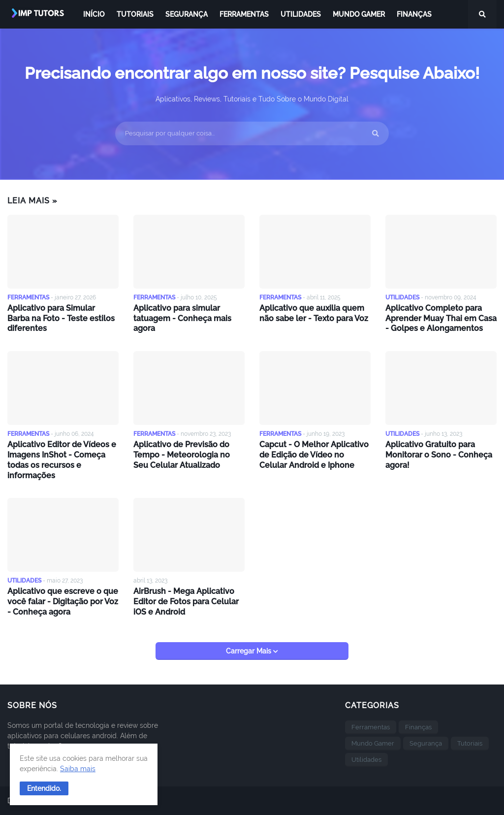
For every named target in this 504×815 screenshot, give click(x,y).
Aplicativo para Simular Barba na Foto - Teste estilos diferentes (61, 318)
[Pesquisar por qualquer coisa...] (252, 133)
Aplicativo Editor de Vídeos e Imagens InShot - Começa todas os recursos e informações (62, 460)
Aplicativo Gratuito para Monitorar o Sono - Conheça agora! (439, 455)
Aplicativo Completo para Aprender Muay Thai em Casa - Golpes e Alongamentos (441, 318)
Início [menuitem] (94, 14)
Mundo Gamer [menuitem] (359, 14)
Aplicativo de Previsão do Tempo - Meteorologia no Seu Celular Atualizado (182, 455)
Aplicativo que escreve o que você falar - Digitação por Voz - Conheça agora (63, 602)
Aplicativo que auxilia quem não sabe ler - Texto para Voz (314, 313)
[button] (44, 788)
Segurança (426, 743)
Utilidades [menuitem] (301, 14)
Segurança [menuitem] (187, 14)
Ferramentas (371, 727)
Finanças (418, 727)
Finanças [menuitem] (414, 14)
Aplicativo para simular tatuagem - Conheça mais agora (182, 318)
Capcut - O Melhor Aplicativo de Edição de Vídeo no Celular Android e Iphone (314, 455)
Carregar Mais (250, 651)
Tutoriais (470, 743)
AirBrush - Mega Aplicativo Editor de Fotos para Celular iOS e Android (186, 602)
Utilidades (366, 760)
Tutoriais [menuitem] (135, 14)
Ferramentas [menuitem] (244, 14)
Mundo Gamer (373, 743)
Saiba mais (78, 769)
